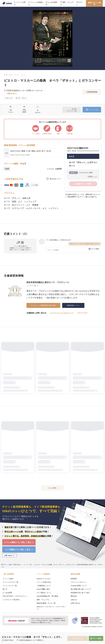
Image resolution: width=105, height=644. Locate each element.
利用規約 (74, 579)
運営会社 (74, 596)
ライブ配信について (44, 593)
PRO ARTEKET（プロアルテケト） (15, 596)
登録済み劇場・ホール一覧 (46, 603)
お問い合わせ (75, 603)
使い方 (5, 589)
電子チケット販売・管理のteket (11, 565)
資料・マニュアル (43, 600)
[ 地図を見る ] (12, 93)
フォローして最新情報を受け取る (43, 305)
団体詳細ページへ (73, 305)
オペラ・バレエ (20, 75)
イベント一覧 (27, 565)
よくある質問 (7, 593)
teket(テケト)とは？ (44, 579)
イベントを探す (8, 579)
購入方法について (55, 179)
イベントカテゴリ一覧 (10, 582)
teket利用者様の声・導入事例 (47, 596)
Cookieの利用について (79, 586)
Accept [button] (97, 633)
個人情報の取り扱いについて (81, 589)
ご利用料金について (44, 586)
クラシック (8, 75)
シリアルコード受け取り (11, 600)
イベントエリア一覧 (10, 586)
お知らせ (74, 600)
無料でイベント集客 (94, 3)
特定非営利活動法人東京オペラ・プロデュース (48, 282)
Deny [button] (86, 633)
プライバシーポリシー (79, 582)
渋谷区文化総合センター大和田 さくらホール (35, 640)
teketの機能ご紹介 (43, 589)
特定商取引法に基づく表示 (80, 593)
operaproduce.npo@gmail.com (62, 313)
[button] (3, 636)
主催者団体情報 (92, 92)
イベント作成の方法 (44, 582)
